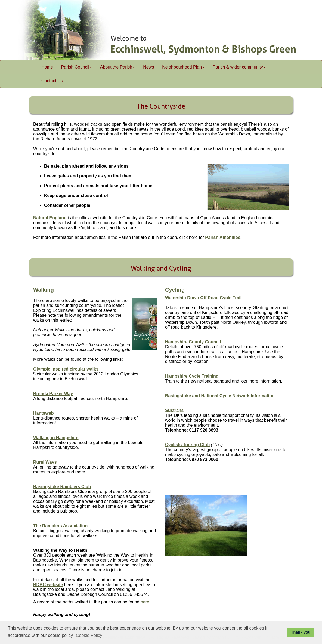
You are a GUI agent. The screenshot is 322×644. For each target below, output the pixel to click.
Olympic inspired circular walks (66, 369)
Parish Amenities (223, 237)
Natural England (50, 218)
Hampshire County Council (193, 342)
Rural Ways (45, 462)
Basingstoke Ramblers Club (62, 487)
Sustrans (174, 410)
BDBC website (48, 585)
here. (145, 602)
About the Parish (117, 67)
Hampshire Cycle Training (192, 376)
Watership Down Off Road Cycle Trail (203, 298)
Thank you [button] (301, 632)
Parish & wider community (239, 67)
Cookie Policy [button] (89, 635)
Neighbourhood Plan (183, 67)
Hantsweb (44, 413)
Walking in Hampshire (56, 438)
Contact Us (52, 81)
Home (47, 67)
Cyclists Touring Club (187, 445)
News (148, 67)
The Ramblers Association (60, 526)
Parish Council (77, 67)
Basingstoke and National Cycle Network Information (220, 396)
